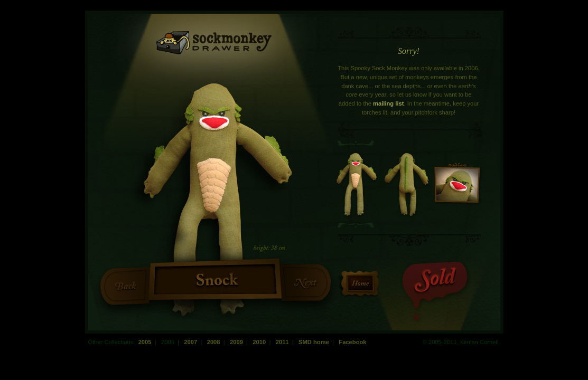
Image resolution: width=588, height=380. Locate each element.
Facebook (352, 342)
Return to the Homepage (360, 283)
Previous (126, 286)
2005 (145, 342)
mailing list (388, 103)
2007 (190, 342)
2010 (259, 342)
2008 (214, 342)
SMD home (314, 342)
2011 (282, 342)
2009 (236, 342)
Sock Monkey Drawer (214, 42)
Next (305, 282)
